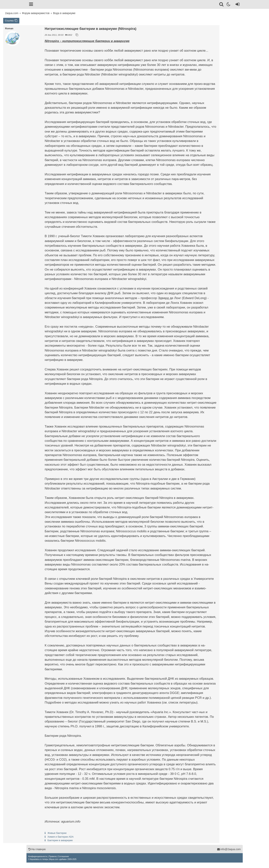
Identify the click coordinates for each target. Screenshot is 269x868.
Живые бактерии (57, 833)
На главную (37, 849)
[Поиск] (222, 5)
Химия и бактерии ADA (61, 837)
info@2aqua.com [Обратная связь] (229, 849)
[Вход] (237, 5)
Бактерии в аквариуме (60, 840)
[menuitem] (38, 856)
